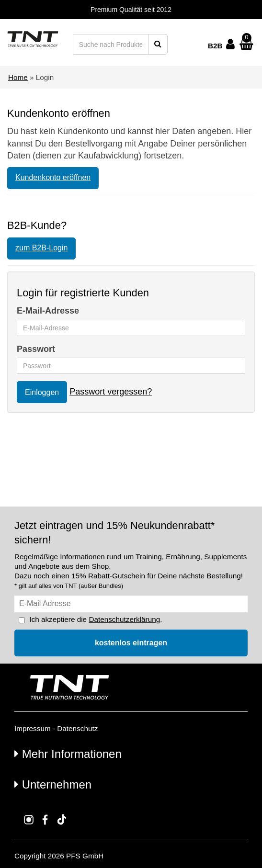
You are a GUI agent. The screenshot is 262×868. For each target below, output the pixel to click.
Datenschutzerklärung (124, 619)
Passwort (36, 349)
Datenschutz (77, 728)
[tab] (131, 754)
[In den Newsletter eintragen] (131, 643)
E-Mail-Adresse (48, 311)
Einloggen (42, 392)
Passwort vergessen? (111, 392)
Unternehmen (53, 784)
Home (18, 77)
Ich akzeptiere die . (96, 619)
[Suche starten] (158, 44)
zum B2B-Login (41, 248)
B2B (215, 46)
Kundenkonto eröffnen (53, 177)
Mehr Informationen (68, 754)
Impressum (33, 728)
